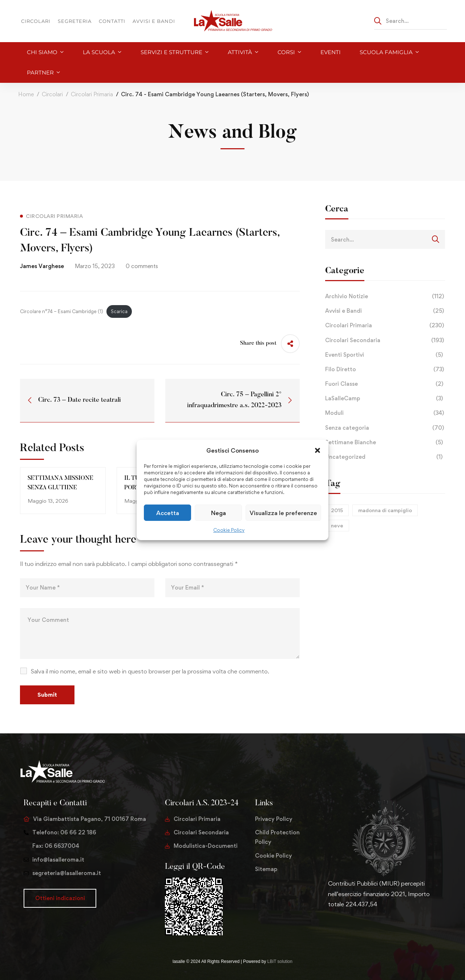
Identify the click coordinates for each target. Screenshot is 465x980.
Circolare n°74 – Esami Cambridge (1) (62, 311)
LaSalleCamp (385, 398)
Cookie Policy (229, 530)
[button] (318, 450)
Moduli (385, 413)
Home (26, 94)
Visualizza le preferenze (283, 513)
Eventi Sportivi (385, 355)
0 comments (142, 266)
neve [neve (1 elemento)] (337, 525)
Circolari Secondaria (385, 340)
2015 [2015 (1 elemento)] (337, 510)
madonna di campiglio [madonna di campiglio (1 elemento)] (385, 510)
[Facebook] (340, 927)
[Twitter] (328, 927)
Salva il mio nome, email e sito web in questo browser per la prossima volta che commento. (150, 671)
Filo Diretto (385, 369)
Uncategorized (385, 457)
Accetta (168, 513)
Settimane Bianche (385, 442)
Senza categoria (385, 428)
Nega (219, 513)
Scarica (119, 311)
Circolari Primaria (92, 94)
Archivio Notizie (385, 296)
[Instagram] (351, 927)
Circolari (52, 94)
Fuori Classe (385, 384)
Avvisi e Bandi (385, 311)
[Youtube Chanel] (363, 927)
